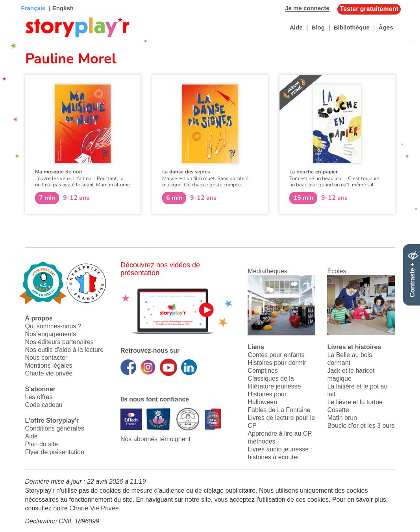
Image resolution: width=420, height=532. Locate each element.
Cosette (338, 410)
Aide (296, 27)
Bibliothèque (352, 27)
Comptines (263, 371)
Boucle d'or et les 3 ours (361, 426)
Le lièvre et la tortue (355, 402)
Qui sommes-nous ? (53, 326)
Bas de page (16, 0)
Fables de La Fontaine (279, 410)
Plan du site (42, 444)
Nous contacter (46, 358)
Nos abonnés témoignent (155, 439)
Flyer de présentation (55, 452)
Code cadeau (44, 405)
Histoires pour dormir (277, 363)
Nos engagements (51, 334)
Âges (386, 27)
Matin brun (342, 418)
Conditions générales (55, 428)
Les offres (39, 397)
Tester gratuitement (369, 9)
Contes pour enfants (276, 355)
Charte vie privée (49, 373)
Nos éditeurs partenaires (59, 342)
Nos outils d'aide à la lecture (65, 350)
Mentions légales (49, 365)
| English (60, 8)
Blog (318, 27)
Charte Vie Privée (94, 508)
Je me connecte (307, 8)
